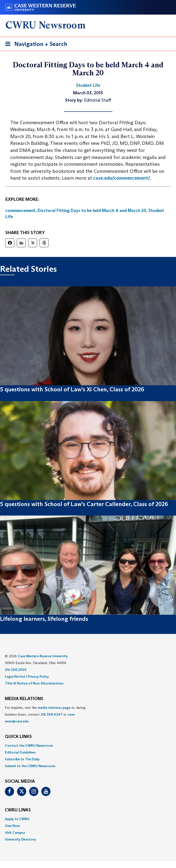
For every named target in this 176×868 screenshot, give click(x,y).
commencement (20, 210)
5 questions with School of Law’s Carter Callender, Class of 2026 (84, 504)
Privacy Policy (38, 676)
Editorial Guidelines (20, 752)
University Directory (21, 839)
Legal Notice (15, 676)
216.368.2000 (16, 670)
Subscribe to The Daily (22, 759)
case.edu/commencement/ (122, 178)
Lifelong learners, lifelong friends (44, 619)
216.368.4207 (51, 714)
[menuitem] (88, 745)
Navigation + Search (35, 45)
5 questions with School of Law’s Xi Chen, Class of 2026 (72, 389)
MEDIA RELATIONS (24, 699)
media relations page (54, 708)
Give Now (12, 826)
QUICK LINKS (18, 737)
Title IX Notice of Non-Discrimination (34, 683)
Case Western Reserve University (43, 656)
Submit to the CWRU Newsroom (30, 766)
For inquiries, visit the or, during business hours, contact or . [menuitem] (45, 714)
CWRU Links (18, 810)
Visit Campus (15, 833)
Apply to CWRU (17, 819)
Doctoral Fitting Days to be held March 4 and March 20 (92, 210)
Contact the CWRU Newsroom (29, 745)
